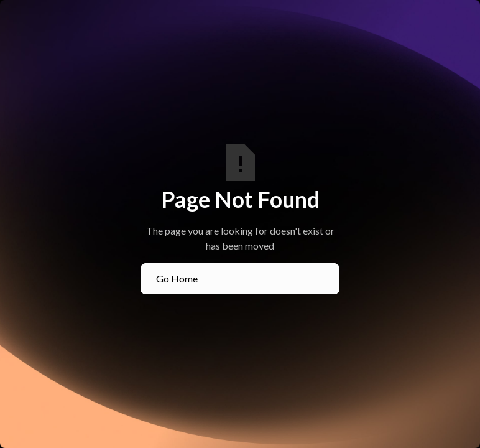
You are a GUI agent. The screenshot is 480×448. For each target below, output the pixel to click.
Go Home (177, 278)
